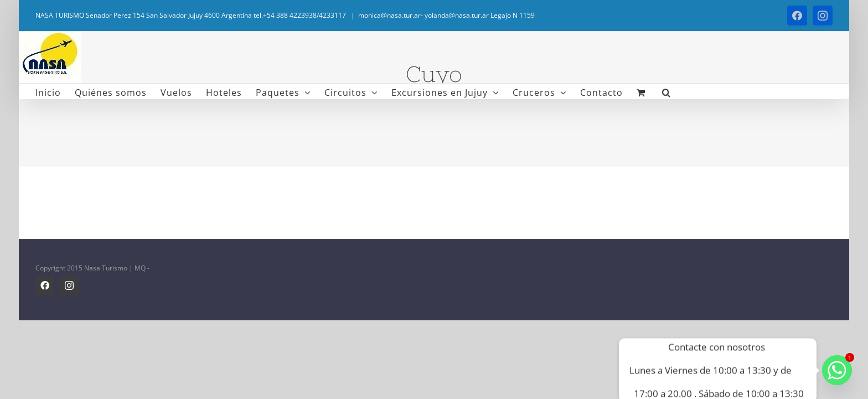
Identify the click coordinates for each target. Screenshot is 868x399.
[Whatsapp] (837, 370)
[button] (639, 91)
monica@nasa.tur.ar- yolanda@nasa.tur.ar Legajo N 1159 (446, 15)
